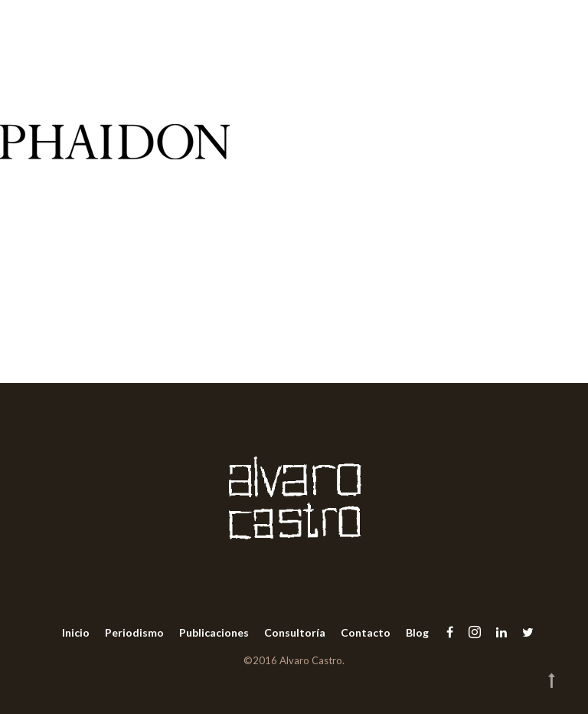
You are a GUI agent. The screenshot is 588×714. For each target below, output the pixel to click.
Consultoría (295, 632)
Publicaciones (214, 632)
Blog (417, 632)
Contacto (366, 632)
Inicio (76, 632)
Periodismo (134, 632)
